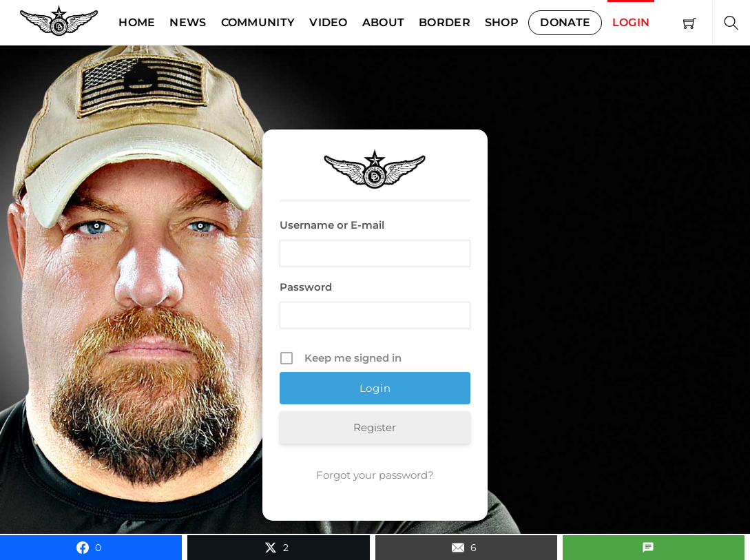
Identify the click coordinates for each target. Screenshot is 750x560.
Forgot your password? (375, 475)
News (188, 22)
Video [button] (329, 22)
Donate (565, 22)
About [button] (384, 22)
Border (445, 22)
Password (306, 287)
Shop (502, 22)
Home (137, 22)
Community (258, 22)
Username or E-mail (332, 225)
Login (631, 22)
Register (375, 427)
